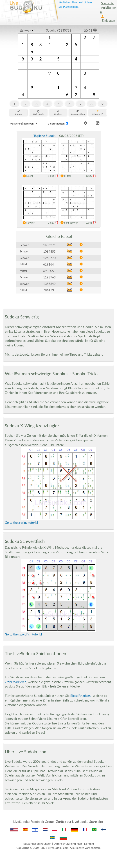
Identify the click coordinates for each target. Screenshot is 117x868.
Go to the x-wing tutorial (21, 523)
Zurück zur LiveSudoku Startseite (79, 822)
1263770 (49, 258)
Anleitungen (108, 10)
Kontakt (89, 844)
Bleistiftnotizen (81, 696)
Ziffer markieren (16, 682)
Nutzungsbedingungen (37, 844)
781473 (49, 290)
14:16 (53, 176)
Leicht (27, 176)
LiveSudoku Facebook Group (34, 822)
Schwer (25, 31)
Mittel (65, 176)
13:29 (91, 176)
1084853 (49, 251)
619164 (49, 264)
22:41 (91, 223)
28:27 (53, 223)
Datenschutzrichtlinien (68, 844)
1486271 (49, 245)
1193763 (49, 277)
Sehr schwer (68, 223)
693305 (49, 271)
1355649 (49, 284)
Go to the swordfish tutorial (23, 634)
